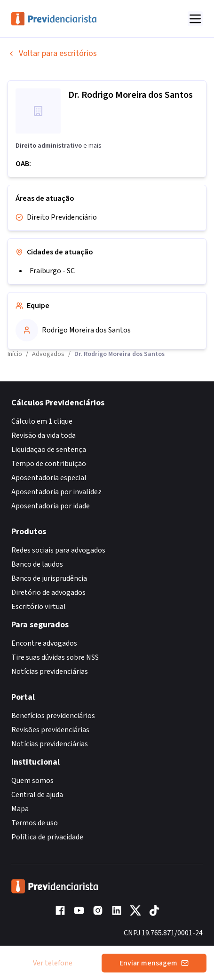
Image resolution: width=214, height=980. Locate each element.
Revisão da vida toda (44, 435)
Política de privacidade (47, 837)
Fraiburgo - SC (52, 271)
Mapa (20, 809)
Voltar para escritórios (52, 53)
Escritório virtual (39, 607)
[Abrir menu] (195, 19)
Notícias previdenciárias (50, 672)
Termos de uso (35, 823)
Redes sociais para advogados (58, 550)
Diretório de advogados (48, 593)
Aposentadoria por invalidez (56, 492)
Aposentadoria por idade (51, 506)
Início (15, 354)
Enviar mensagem (154, 963)
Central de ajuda (37, 795)
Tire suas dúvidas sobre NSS (55, 657)
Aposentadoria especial (49, 478)
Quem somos (32, 781)
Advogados (48, 354)
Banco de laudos (37, 564)
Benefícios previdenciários (53, 716)
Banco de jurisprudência (49, 578)
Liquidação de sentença (49, 450)
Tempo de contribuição (49, 464)
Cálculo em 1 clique (42, 421)
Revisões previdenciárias (50, 730)
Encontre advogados (44, 643)
